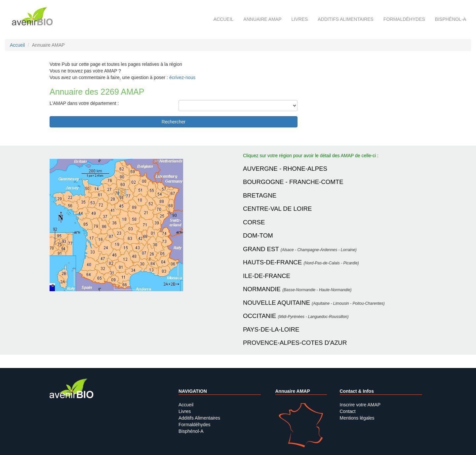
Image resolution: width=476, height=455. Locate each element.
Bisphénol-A (451, 19)
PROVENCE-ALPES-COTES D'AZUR (295, 343)
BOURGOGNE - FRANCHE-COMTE (293, 182)
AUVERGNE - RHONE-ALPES (285, 169)
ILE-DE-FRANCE (267, 276)
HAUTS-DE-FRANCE (272, 262)
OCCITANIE (259, 316)
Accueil (224, 19)
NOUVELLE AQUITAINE (277, 303)
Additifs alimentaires (346, 19)
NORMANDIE (262, 289)
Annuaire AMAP (262, 19)
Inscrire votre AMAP (360, 405)
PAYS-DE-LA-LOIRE (271, 329)
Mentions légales (357, 418)
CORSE (254, 222)
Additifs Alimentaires (199, 418)
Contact (348, 411)
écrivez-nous (182, 77)
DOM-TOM (258, 235)
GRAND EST (261, 249)
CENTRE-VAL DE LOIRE (277, 209)
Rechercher (174, 122)
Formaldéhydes (404, 19)
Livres (299, 19)
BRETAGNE (260, 195)
